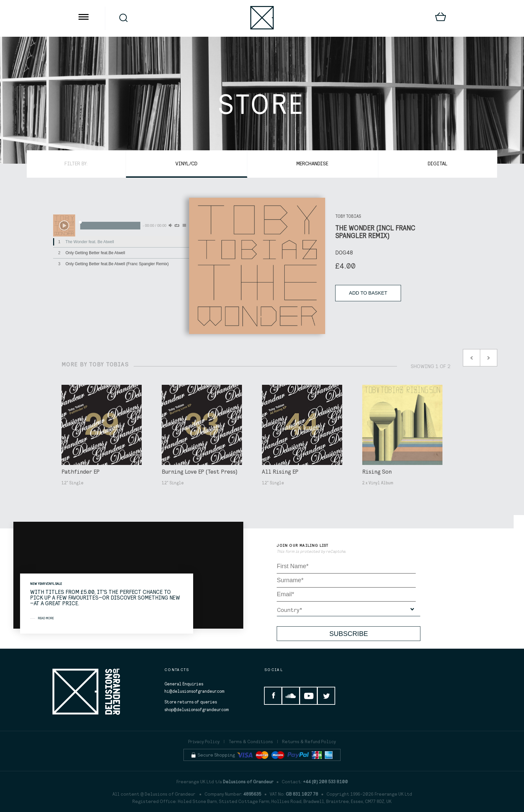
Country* (290, 610)
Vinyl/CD (186, 163)
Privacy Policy (204, 742)
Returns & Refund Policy (309, 742)
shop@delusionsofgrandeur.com (197, 710)
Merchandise (312, 163)
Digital (438, 163)
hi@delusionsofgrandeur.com (194, 691)
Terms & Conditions (251, 742)
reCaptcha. (336, 551)
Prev (472, 358)
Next (489, 358)
